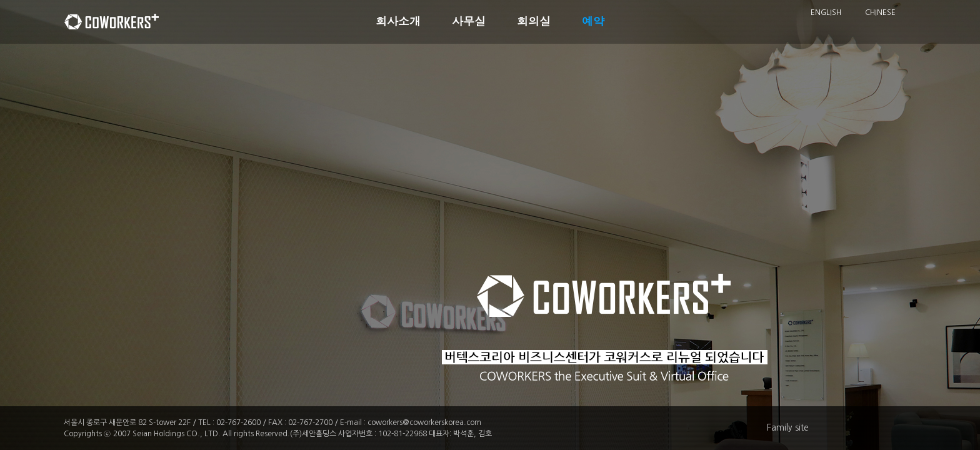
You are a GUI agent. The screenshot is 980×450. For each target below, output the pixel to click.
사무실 (469, 22)
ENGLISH (826, 12)
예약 (593, 22)
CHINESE (880, 12)
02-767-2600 (238, 422)
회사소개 (398, 22)
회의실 (534, 22)
